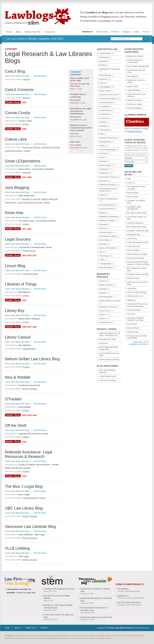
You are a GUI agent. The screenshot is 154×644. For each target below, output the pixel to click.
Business (103, 79)
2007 (29, 327)
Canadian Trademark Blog (138, 231)
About (18, 32)
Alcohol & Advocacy (135, 223)
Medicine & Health (107, 221)
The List (146, 32)
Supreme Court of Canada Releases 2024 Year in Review (81, 128)
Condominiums (106, 110)
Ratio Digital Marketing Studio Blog (109, 348)
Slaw (129, 179)
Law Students (133, 76)
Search (129, 166)
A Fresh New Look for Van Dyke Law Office (58, 616)
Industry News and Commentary (135, 61)
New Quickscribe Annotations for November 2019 (94, 609)
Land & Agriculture (107, 205)
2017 (24, 177)
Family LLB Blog (142, 264)
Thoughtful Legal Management (134, 208)
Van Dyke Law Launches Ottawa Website (57, 597)
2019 (35, 415)
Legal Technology (134, 100)
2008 (24, 129)
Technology (104, 256)
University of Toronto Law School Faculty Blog (137, 305)
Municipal (103, 225)
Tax (101, 252)
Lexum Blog (132, 239)
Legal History (132, 86)
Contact (45, 628)
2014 (24, 103)
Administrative (105, 53)
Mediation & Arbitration (109, 217)
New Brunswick (106, 297)
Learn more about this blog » (18, 76)
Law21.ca (131, 183)
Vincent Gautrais (134, 310)
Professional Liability (108, 236)
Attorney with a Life (135, 296)
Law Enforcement (107, 209)
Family (102, 146)
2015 (29, 256)
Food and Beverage (108, 150)
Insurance (104, 181)
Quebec (103, 319)
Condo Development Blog (138, 242)
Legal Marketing (134, 90)
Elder (102, 134)
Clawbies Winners (134, 131)
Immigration (104, 169)
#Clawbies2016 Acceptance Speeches (59, 589)
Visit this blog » (40, 76)
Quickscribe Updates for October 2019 (96, 617)
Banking (103, 65)
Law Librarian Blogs (108, 380)
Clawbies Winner (13, 102)
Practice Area (102, 32)
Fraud (102, 157)
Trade (102, 260)
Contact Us (50, 32)
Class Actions (105, 91)
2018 (29, 415)
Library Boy (132, 288)
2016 (24, 476)
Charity (102, 83)
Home (9, 32)
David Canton (133, 197)
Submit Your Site (33, 32)
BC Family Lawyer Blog (137, 227)
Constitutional (105, 114)
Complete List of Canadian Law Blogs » (139, 343)
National (103, 293)
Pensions (103, 228)
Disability (103, 126)
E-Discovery (104, 130)
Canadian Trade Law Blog (138, 274)
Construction (105, 118)
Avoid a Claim (133, 332)
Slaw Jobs (75, 142)
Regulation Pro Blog (108, 339)
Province (115, 32)
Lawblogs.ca (38, 16)
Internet (103, 195)
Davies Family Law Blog (109, 359)
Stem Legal (33, 22)
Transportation (105, 264)
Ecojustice (104, 343)
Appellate (103, 61)
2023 (24, 300)
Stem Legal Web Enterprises (122, 628)
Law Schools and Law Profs (30, 202)
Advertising (104, 57)
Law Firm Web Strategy (137, 292)
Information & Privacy (108, 177)
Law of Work (132, 324)
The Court (131, 314)
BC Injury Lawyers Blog (137, 213)
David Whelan (75, 100)
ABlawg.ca (131, 300)
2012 (24, 442)
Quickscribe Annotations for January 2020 (95, 590)
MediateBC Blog (134, 235)
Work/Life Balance (135, 108)
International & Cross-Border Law (108, 190)
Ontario (102, 315)
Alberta (102, 281)
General (103, 161)
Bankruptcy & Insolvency (110, 69)
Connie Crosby (133, 278)
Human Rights (105, 165)
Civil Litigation (105, 87)
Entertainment (105, 142)
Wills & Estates (106, 268)
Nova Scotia (104, 311)
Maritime (103, 213)
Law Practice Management (138, 66)
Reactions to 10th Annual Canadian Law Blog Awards (58, 606)
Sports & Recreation (108, 248)
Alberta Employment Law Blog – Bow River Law (110, 334)
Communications (106, 103)
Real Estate (104, 240)
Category (126, 32)
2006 (24, 327)
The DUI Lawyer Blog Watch (129, 603)
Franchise (104, 153)
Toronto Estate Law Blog (137, 254)
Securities (104, 244)
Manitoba (103, 289)
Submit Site (31, 628)
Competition (104, 107)
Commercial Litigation (108, 99)
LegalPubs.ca (123, 596)
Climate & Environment (109, 95)
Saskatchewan (105, 322)
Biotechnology (105, 75)
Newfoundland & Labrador (110, 301)
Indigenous (104, 173)
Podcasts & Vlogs (134, 104)
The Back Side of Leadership (78, 96)
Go (146, 39)
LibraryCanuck (76, 117)
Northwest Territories (108, 307)
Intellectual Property (108, 185)
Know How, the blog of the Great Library (80, 85)
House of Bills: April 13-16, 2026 (80, 79)
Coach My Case (134, 246)
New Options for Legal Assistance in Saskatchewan (81, 111)
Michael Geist (133, 193)
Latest (136, 32)
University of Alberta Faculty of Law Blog (135, 319)
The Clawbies (123, 589)
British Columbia (106, 285)
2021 (29, 229)
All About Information (136, 258)
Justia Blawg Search (108, 376)
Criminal (103, 122)
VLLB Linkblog (76, 145)
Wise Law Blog (133, 250)
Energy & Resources (108, 138)
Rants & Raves (133, 328)
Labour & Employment (109, 199)
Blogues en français (135, 56)
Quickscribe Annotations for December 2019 (96, 600)
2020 (29, 177)
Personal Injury (106, 232)
